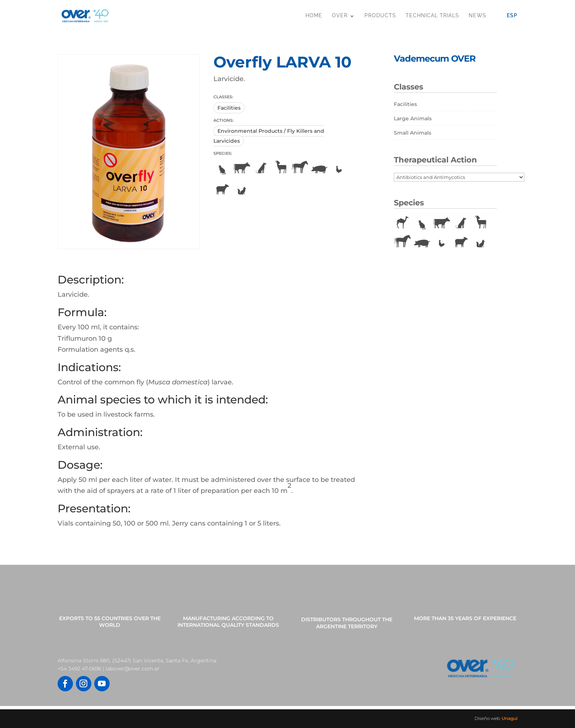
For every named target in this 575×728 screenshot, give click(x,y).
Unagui (510, 718)
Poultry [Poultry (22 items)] (442, 242)
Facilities (229, 108)
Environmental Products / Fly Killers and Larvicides (269, 136)
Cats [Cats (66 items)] (422, 223)
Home (314, 15)
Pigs (319, 168)
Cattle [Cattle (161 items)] (442, 223)
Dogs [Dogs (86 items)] (461, 223)
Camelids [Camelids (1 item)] (403, 223)
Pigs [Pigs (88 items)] (422, 242)
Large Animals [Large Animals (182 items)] (413, 118)
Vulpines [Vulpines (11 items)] (480, 242)
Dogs (261, 168)
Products (380, 15)
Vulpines (242, 189)
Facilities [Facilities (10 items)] (405, 104)
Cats (222, 168)
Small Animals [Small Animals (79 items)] (413, 133)
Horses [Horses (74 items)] (403, 242)
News (477, 15)
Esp (512, 15)
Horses (300, 168)
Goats (281, 168)
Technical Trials (432, 15)
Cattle (242, 168)
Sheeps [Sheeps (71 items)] (461, 242)
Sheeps (222, 189)
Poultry (339, 168)
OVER (340, 15)
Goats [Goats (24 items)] (480, 223)
